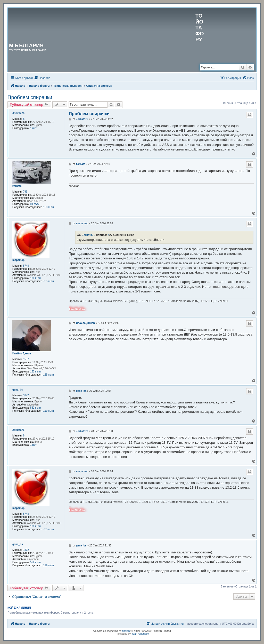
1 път (33, 128)
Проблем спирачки (30, 97)
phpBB (126, 631)
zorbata (17, 186)
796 (25, 192)
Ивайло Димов (22, 353)
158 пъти (48, 207)
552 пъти (35, 408)
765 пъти (48, 281)
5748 (26, 266)
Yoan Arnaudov (140, 634)
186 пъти (35, 278)
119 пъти (48, 411)
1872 (26, 395)
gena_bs (18, 390)
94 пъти (35, 204)
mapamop (18, 260)
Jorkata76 (18, 113)
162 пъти (35, 372)
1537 (26, 359)
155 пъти (48, 375)
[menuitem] (42, 78)
